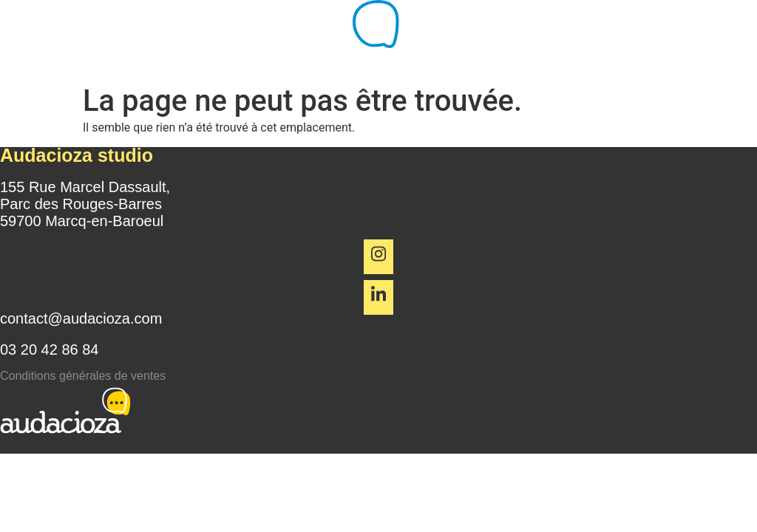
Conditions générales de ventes (83, 376)
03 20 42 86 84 (49, 349)
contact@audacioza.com (81, 318)
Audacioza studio (77, 155)
